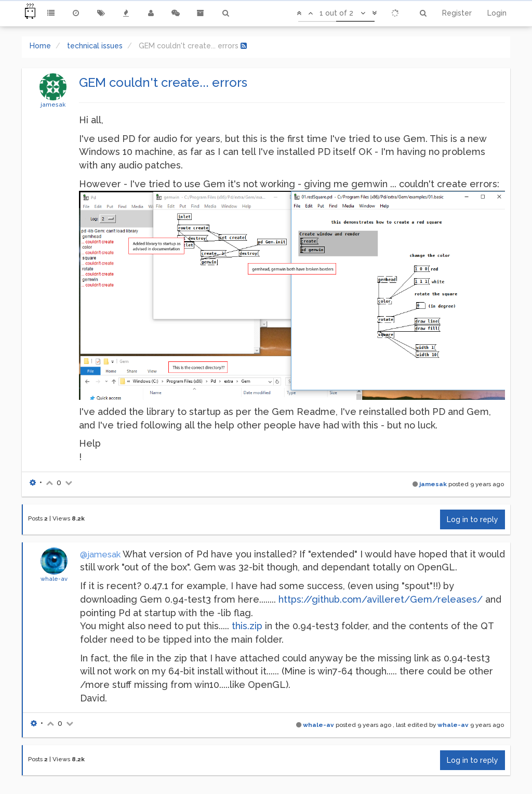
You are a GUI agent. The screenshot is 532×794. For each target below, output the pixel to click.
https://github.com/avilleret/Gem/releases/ (381, 599)
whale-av (54, 579)
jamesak (53, 105)
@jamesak (100, 555)
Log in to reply (473, 519)
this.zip (247, 626)
